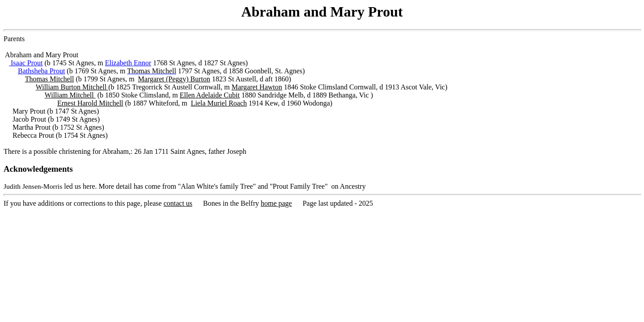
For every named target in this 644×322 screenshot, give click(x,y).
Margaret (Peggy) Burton (174, 79)
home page (276, 203)
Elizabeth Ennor (128, 63)
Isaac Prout (26, 63)
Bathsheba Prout (41, 71)
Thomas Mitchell (50, 79)
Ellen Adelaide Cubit (210, 95)
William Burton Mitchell (72, 87)
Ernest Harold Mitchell (90, 103)
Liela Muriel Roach (219, 103)
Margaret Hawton (257, 87)
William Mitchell (70, 95)
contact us (178, 203)
